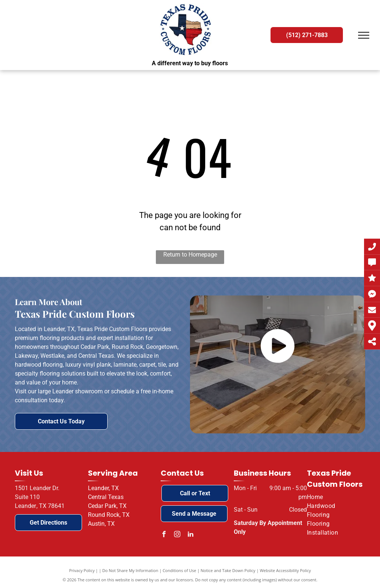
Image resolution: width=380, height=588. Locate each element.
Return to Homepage (190, 255)
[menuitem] (333, 497)
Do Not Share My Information (130, 570)
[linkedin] (190, 535)
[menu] (364, 35)
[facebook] (164, 535)
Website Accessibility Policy (285, 570)
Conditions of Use (179, 570)
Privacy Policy (82, 570)
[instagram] (177, 535)
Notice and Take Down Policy (228, 570)
